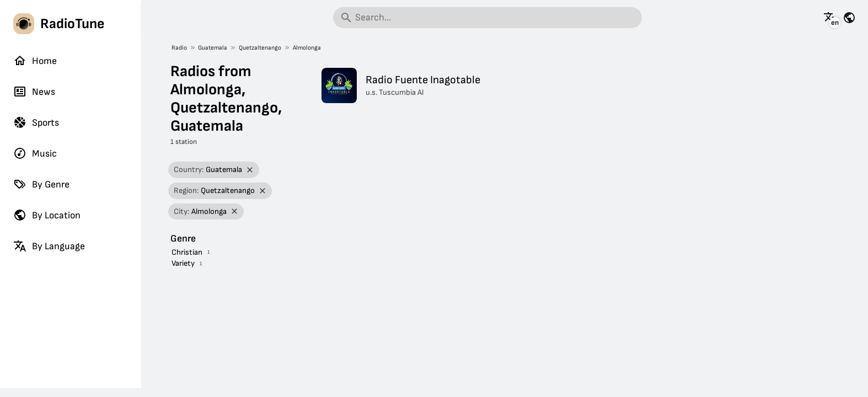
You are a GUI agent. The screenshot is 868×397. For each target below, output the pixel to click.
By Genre (41, 184)
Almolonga (307, 48)
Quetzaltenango (260, 48)
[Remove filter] (250, 170)
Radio (179, 48)
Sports (36, 122)
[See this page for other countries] (849, 18)
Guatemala (213, 48)
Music (35, 153)
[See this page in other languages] (830, 18)
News (34, 92)
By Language (49, 246)
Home (35, 61)
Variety (183, 263)
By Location (47, 215)
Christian (187, 252)
